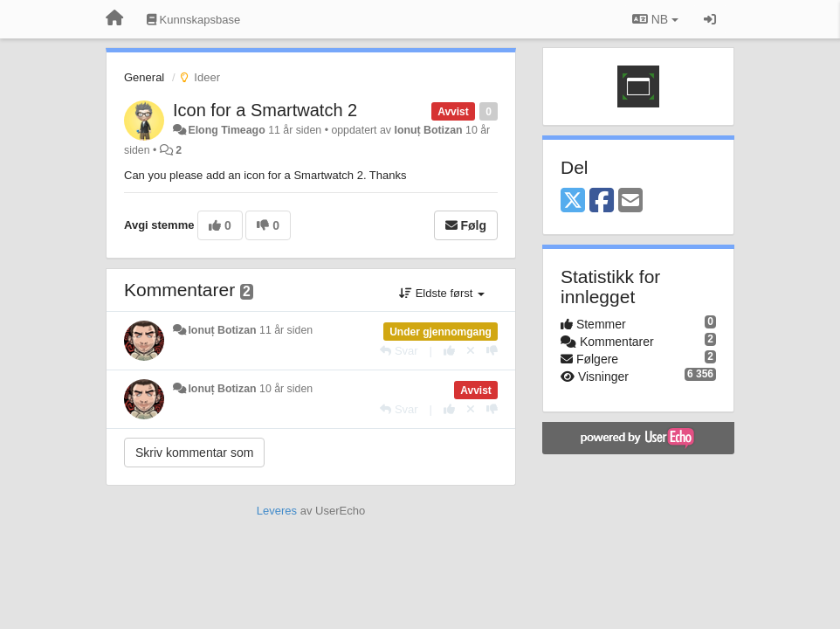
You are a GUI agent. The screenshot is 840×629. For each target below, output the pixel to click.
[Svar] (399, 351)
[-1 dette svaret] (492, 351)
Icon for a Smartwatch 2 (265, 110)
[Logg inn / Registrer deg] (710, 19)
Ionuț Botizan (428, 130)
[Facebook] (602, 201)
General (144, 77)
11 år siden (286, 330)
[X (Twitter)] (573, 201)
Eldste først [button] (442, 293)
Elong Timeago (226, 130)
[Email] (630, 201)
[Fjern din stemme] (471, 351)
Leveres (277, 511)
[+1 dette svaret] (449, 351)
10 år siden (286, 389)
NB (655, 19)
